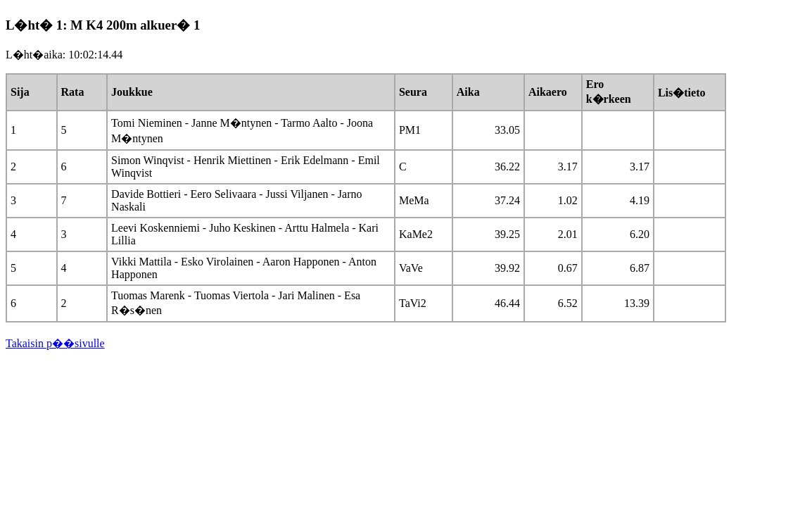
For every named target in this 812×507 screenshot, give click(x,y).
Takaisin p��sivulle (55, 343)
